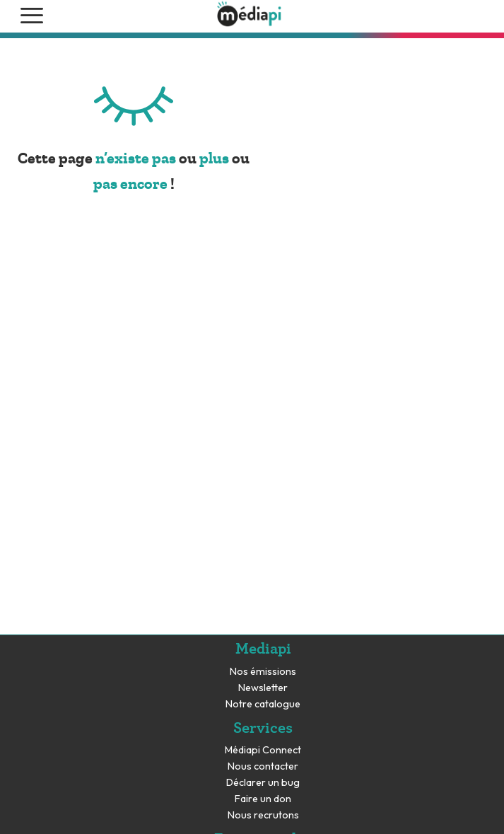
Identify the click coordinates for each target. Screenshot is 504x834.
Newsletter (263, 688)
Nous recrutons (263, 815)
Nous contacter (263, 766)
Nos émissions (263, 672)
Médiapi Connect (263, 750)
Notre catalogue (263, 704)
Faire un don (263, 799)
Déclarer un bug (263, 783)
